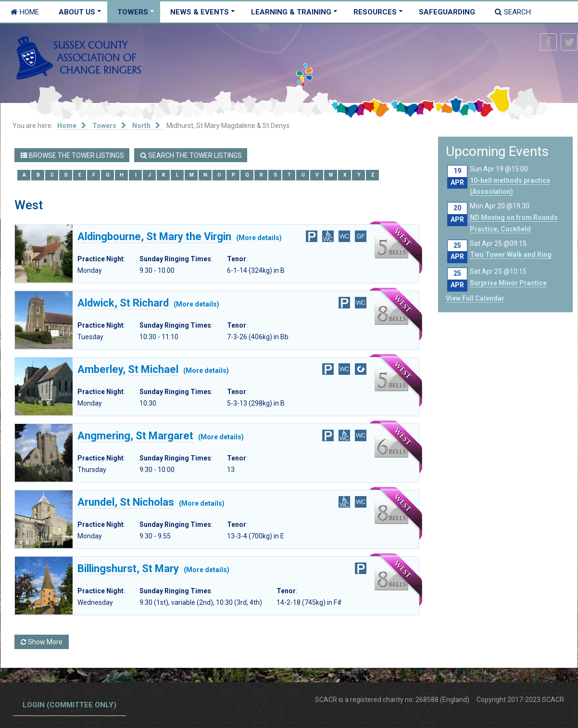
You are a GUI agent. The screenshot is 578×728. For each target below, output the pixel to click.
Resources (375, 12)
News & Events (200, 12)
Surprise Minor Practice (508, 283)
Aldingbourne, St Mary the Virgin (154, 237)
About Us (77, 12)
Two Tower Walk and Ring (511, 255)
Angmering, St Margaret (135, 436)
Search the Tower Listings (191, 155)
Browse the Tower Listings (72, 155)
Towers (133, 12)
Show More (42, 642)
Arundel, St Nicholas (126, 502)
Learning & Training (291, 12)
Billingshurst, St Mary (128, 569)
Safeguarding (447, 12)
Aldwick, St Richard (123, 303)
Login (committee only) (69, 705)
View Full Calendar (475, 298)
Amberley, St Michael (128, 370)
